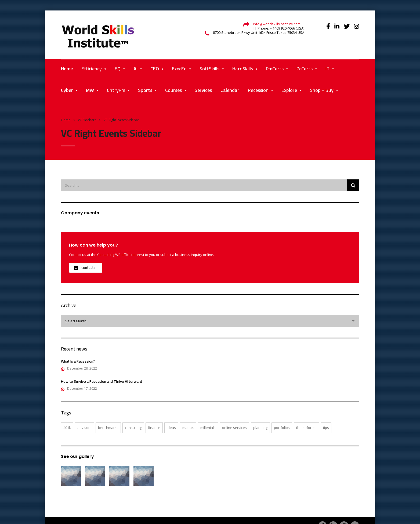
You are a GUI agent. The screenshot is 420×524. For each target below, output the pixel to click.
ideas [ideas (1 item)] (171, 428)
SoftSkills (209, 69)
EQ (118, 69)
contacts (85, 268)
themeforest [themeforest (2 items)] (306, 428)
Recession (258, 90)
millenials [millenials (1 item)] (208, 428)
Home (67, 69)
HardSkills (243, 69)
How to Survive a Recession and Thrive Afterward (102, 381)
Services (203, 90)
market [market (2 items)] (188, 428)
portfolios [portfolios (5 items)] (282, 428)
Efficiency (92, 69)
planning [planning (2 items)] (260, 428)
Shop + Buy (322, 90)
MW (90, 90)
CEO (155, 69)
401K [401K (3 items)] (67, 428)
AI (135, 69)
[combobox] (210, 321)
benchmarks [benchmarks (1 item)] (108, 428)
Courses (173, 90)
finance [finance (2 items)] (154, 428)
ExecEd (179, 69)
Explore (289, 90)
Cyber (67, 90)
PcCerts (305, 69)
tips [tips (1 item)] (326, 428)
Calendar (230, 90)
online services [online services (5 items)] (234, 428)
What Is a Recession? (78, 361)
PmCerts (275, 69)
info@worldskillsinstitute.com (277, 24)
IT (327, 69)
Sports (145, 90)
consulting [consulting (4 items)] (133, 428)
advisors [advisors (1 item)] (84, 428)
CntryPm (116, 90)
